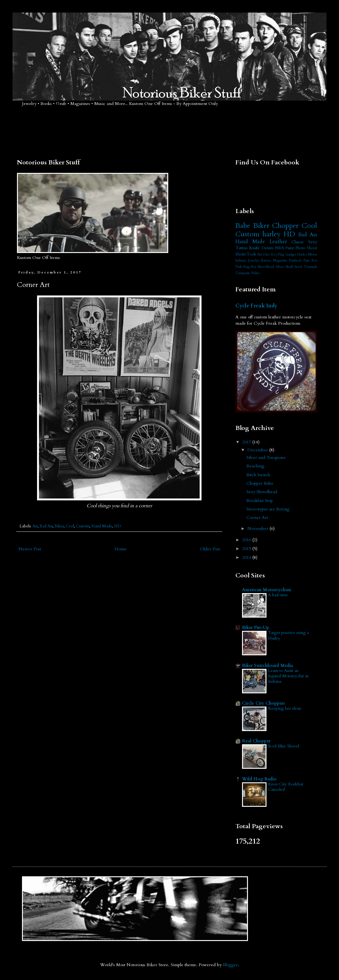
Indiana (241, 260)
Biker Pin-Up (256, 628)
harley (272, 234)
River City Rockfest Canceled (286, 787)
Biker (59, 526)
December (258, 450)
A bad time (278, 595)
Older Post (210, 549)
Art (35, 526)
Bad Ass (46, 526)
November (258, 529)
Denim (267, 248)
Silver (280, 267)
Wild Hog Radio (259, 779)
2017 (247, 442)
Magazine (280, 260)
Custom (83, 526)
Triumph (310, 267)
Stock (298, 267)
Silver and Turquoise (266, 457)
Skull (289, 267)
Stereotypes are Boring (268, 509)
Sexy (313, 242)
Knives (266, 260)
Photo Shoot (306, 248)
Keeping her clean (285, 708)
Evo (274, 254)
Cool (70, 526)
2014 (247, 557)
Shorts (241, 254)
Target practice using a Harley (288, 635)
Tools (251, 254)
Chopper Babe (260, 483)
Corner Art (257, 518)
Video (255, 273)
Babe (243, 226)
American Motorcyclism (267, 590)
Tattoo (241, 248)
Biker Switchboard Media (267, 666)
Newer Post (30, 549)
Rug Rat (250, 267)
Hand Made (102, 526)
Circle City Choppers (264, 703)
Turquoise (243, 273)
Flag (281, 254)
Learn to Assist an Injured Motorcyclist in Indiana (288, 676)
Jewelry (254, 260)
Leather (278, 242)
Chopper (285, 226)
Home (121, 549)
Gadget (291, 254)
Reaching (255, 466)
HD (118, 526)
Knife (254, 248)
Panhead (295, 260)
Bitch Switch (258, 475)
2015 (247, 549)
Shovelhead (266, 267)
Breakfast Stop (260, 501)
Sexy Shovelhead (262, 492)
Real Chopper (256, 741)
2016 (247, 540)
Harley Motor (307, 254)
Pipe (307, 260)
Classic (298, 242)
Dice (267, 254)
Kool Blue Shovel (284, 746)
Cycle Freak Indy (256, 306)
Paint (290, 248)
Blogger (230, 965)
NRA (280, 248)
